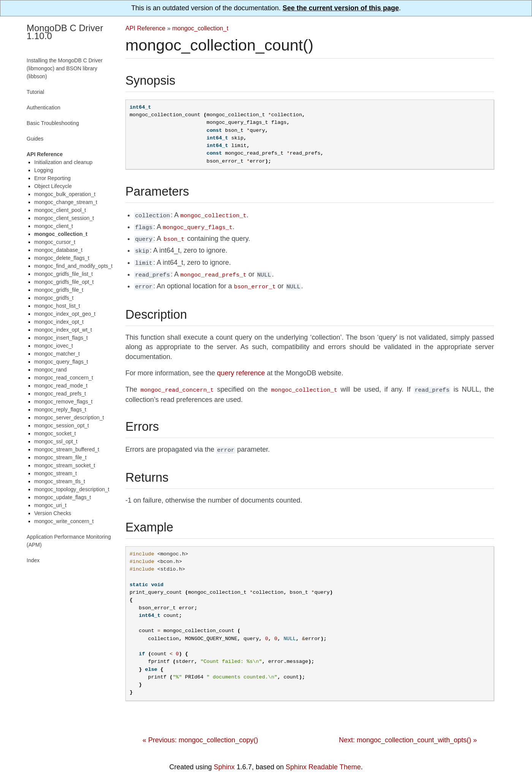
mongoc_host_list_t (57, 306)
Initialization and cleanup (63, 162)
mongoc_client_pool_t (60, 210)
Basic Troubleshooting (53, 123)
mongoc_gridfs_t (54, 298)
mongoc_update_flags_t (63, 497)
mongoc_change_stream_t (66, 202)
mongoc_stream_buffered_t (67, 449)
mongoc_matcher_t (57, 354)
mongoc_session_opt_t (62, 425)
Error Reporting (52, 178)
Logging (44, 170)
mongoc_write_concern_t (64, 521)
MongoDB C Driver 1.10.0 (65, 32)
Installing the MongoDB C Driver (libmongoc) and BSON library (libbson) (65, 68)
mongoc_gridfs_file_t (59, 290)
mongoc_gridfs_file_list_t (63, 274)
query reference (241, 368)
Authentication (44, 108)
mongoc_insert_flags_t (61, 338)
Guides (35, 139)
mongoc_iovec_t (54, 346)
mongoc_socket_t (55, 433)
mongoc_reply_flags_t (60, 410)
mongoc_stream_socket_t (65, 465)
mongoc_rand (51, 370)
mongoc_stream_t (55, 473)
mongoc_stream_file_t (60, 457)
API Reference (145, 28)
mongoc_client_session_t (64, 218)
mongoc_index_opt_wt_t (63, 330)
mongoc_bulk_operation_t (65, 194)
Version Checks (53, 513)
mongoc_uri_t (50, 505)
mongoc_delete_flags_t (62, 258)
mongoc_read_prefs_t (60, 394)
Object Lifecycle (53, 186)
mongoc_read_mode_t (61, 386)
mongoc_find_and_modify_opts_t (73, 266)
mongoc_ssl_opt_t (56, 441)
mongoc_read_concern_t (64, 378)
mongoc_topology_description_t (72, 489)
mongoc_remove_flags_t (63, 402)
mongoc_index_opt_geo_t (65, 314)
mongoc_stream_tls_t (60, 481)
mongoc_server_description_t (69, 417)
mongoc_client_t (54, 226)
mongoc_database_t (58, 250)
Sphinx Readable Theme (323, 760)
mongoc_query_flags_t (61, 362)
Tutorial (35, 92)
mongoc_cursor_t (55, 242)
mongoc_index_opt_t (59, 322)
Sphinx (224, 760)
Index (33, 560)
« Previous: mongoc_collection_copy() (200, 733)
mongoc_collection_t (200, 28)
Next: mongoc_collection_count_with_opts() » (408, 733)
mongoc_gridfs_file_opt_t (64, 282)
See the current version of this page (341, 8)
